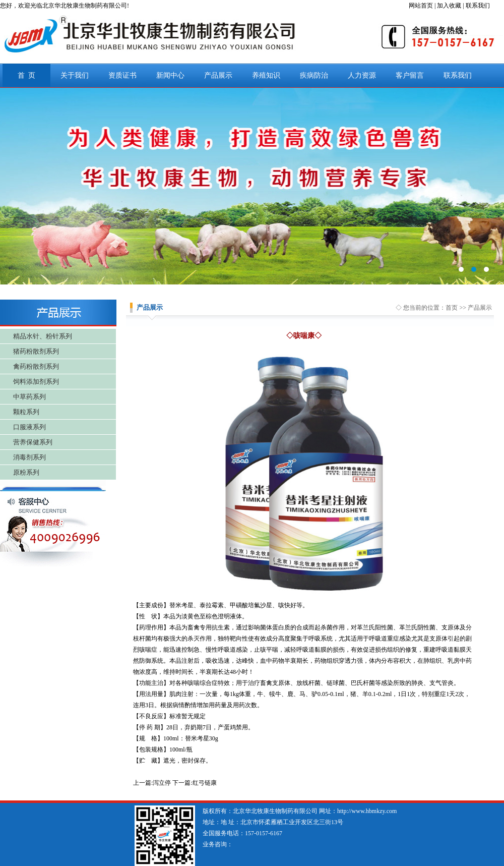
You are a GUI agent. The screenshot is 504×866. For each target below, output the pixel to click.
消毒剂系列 (29, 457)
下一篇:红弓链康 (194, 783)
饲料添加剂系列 (36, 382)
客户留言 (410, 75)
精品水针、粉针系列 (43, 336)
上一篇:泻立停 (152, 783)
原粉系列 (26, 472)
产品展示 (218, 75)
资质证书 (122, 75)
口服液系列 (29, 427)
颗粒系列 (26, 412)
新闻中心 (170, 75)
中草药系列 (29, 397)
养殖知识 (266, 75)
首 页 (26, 75)
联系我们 (458, 75)
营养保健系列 (33, 442)
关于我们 (75, 75)
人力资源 (362, 75)
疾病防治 (314, 75)
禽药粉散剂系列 (36, 366)
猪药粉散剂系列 (36, 351)
